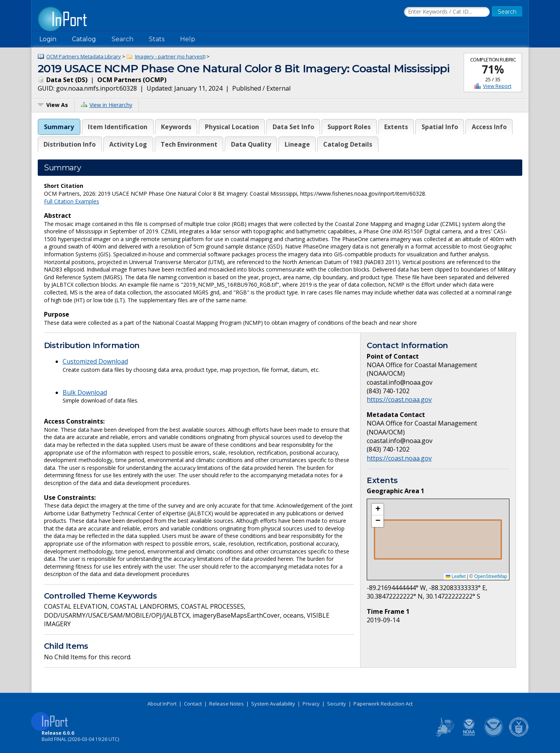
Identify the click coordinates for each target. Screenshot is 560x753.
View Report (497, 86)
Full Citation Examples (72, 201)
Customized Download (95, 361)
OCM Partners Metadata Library (84, 56)
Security (337, 704)
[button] (378, 510)
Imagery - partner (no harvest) (170, 56)
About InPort (162, 704)
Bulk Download (85, 392)
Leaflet (456, 576)
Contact (193, 704)
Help (188, 39)
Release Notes (227, 704)
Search (122, 39)
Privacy (311, 704)
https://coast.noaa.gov (399, 399)
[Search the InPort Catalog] (447, 12)
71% (493, 69)
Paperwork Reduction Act (383, 704)
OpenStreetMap (491, 576)
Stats (157, 39)
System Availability (273, 704)
